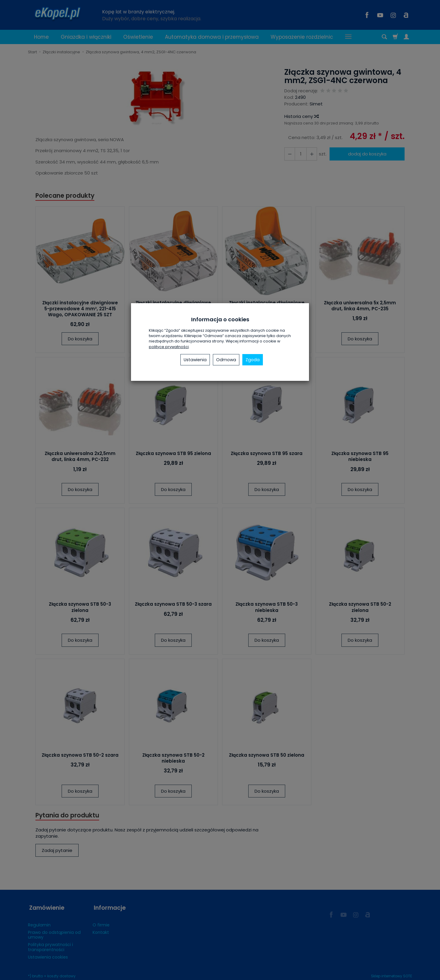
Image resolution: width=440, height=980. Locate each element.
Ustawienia (195, 360)
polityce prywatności (169, 347)
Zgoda (253, 360)
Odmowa (226, 360)
